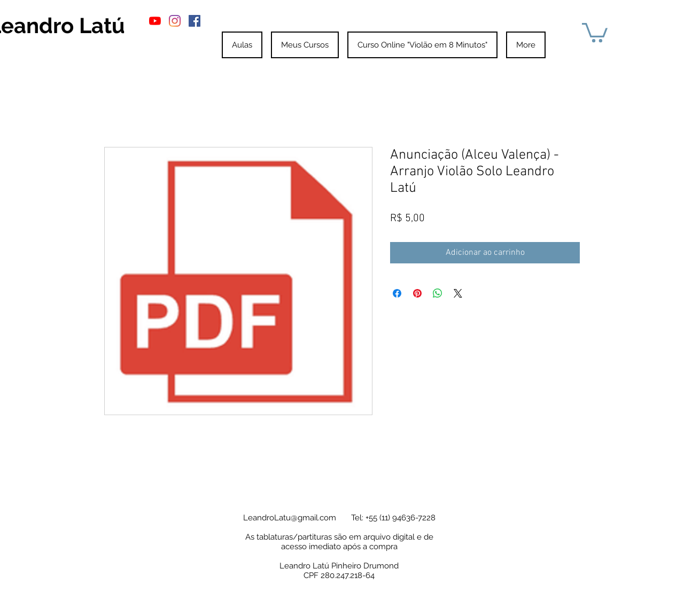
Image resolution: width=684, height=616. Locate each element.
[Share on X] (458, 293)
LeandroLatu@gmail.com (290, 518)
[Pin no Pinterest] (417, 293)
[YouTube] (155, 21)
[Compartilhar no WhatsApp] (438, 293)
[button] (595, 32)
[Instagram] (175, 21)
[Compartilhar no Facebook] (397, 293)
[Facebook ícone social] (195, 21)
